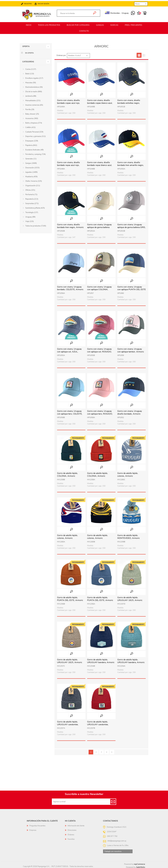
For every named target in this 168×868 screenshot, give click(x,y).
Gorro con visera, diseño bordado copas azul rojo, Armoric (69, 102)
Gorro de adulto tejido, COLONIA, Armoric (67, 473)
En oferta (29, 52)
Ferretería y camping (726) (36, 153)
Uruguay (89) (30, 216)
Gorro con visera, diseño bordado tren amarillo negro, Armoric (131, 164)
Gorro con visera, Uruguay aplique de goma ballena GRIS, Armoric (131, 226)
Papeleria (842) (31, 144)
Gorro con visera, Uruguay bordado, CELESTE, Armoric (70, 287)
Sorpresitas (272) (32, 202)
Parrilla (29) (30, 108)
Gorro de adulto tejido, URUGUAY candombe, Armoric (68, 723)
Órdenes (71, 834)
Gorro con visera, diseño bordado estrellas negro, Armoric (129, 102)
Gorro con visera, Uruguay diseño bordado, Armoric (130, 411)
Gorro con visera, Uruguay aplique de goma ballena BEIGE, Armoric (99, 226)
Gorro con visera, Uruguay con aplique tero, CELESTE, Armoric (70, 413)
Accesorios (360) (32, 117)
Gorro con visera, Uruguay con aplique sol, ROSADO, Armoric (99, 351)
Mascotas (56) (31, 81)
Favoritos (71, 838)
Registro (31, 3)
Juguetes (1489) (31, 171)
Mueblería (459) (31, 175)
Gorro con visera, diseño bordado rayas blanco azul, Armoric (100, 164)
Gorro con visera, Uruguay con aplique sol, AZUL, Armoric (69, 351)
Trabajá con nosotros (113, 850)
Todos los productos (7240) (36, 225)
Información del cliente (76, 825)
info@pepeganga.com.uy (117, 840)
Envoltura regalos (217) (34, 77)
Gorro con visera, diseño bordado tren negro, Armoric (70, 225)
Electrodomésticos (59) (34, 86)
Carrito (142, 12)
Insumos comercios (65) (34, 104)
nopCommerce (139, 863)
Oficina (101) (30, 189)
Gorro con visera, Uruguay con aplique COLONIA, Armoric (99, 288)
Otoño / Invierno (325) (34, 180)
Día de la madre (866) (34, 90)
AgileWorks (141, 866)
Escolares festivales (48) (34, 149)
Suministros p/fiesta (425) (35, 207)
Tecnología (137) (32, 211)
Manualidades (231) (33, 99)
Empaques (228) (32, 140)
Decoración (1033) (32, 167)
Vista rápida (71, 93)
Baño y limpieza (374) (34, 122)
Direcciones (72, 829)
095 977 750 (130, 12)
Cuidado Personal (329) (34, 131)
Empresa (33, 829)
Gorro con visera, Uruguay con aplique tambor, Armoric (131, 349)
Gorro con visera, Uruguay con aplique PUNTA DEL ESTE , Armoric (132, 288)
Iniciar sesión (46, 3)
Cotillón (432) (30, 126)
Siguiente (112, 751)
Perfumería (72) (31, 193)
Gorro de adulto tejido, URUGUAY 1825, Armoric (130, 598)
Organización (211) (33, 184)
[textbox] (76, 12)
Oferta (26, 45)
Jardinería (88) (31, 95)
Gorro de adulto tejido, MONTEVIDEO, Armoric (129, 536)
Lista (144, 54)
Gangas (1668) (31, 162)
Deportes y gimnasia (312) (36, 135)
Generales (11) (31, 158)
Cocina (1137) (31, 68)
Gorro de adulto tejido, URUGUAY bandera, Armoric (101, 660)
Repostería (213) (32, 198)
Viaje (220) (30, 220)
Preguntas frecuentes (37, 825)
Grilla (139, 54)
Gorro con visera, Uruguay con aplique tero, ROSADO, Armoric (100, 413)
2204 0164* (112, 830)
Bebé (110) (30, 73)
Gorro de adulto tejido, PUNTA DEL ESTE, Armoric (70, 598)
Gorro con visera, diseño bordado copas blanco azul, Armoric (100, 102)
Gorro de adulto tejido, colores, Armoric (128, 473)
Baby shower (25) (32, 113)
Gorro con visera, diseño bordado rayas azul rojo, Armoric (68, 164)
